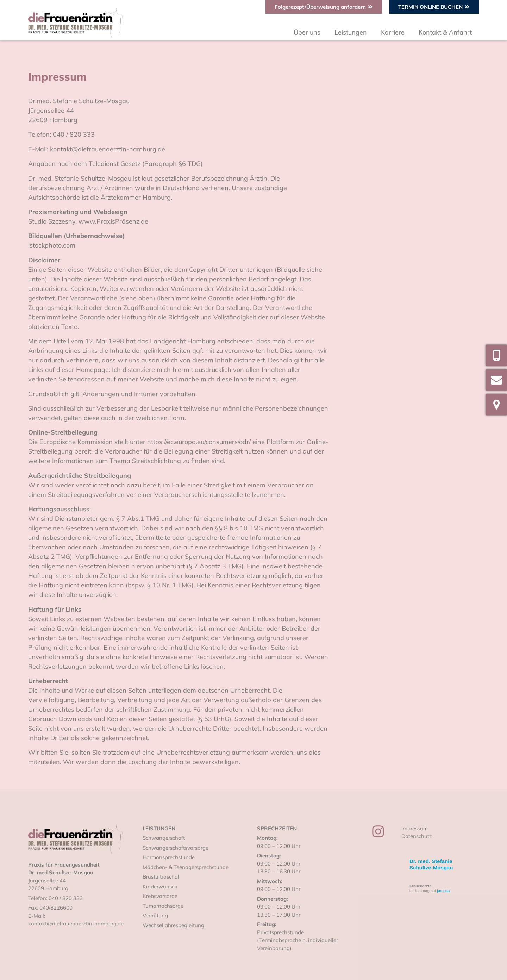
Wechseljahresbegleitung (173, 925)
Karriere (393, 32)
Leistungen (351, 32)
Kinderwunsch (160, 887)
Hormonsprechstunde (169, 857)
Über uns (307, 32)
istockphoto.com (52, 245)
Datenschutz (417, 836)
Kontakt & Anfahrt (445, 32)
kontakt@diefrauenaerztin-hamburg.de (76, 923)
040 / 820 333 (66, 898)
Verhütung (155, 915)
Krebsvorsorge (160, 896)
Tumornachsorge (163, 906)
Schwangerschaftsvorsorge (176, 848)
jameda (443, 891)
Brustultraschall (162, 877)
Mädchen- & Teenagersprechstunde (186, 867)
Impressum (415, 828)
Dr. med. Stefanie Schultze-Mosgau (431, 864)
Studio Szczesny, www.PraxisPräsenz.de (88, 221)
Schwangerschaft (164, 838)
